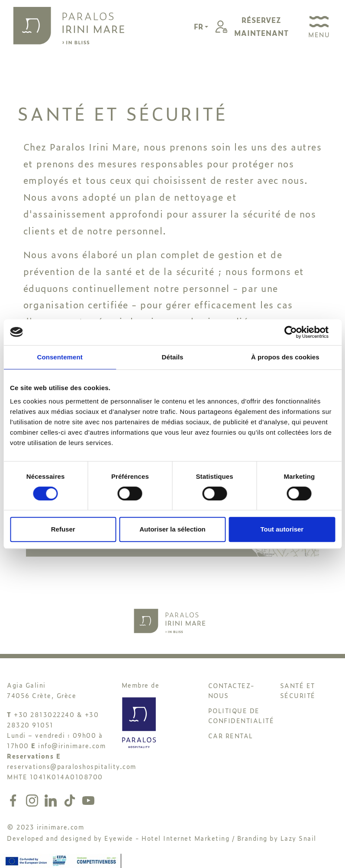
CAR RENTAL (231, 735)
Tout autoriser (282, 529)
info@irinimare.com (72, 745)
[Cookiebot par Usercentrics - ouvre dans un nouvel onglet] (297, 332)
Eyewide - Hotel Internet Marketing (167, 838)
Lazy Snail (298, 838)
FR (199, 26)
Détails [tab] (173, 357)
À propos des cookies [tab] (285, 357)
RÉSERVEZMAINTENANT (261, 26)
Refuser (63, 529)
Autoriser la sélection (172, 529)
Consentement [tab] (60, 357)
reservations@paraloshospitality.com (72, 766)
